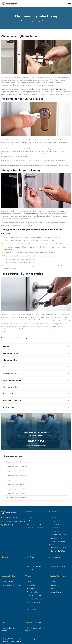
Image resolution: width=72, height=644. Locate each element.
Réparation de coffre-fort (12, 401)
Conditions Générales (16, 641)
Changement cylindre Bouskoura (16, 466)
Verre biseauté (32, 613)
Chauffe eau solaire (33, 570)
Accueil (24, 21)
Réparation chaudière (34, 566)
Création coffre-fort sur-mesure (14, 394)
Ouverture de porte (10, 374)
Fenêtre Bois (31, 589)
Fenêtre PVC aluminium (34, 596)
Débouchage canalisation (35, 528)
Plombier (30, 517)
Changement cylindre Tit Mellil (16, 484)
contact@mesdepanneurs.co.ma (36, 446)
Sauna (53, 582)
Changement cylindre (11, 360)
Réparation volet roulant (12, 380)
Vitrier (29, 582)
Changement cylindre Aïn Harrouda (17, 462)
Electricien (6, 563)
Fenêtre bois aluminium (34, 599)
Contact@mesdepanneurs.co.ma (15, 521)
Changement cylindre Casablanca (17, 471)
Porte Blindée (8, 367)
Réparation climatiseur (58, 566)
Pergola (53, 589)
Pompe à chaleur (9, 582)
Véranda (54, 585)
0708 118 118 (59, 89)
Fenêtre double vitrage (35, 606)
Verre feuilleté (32, 609)
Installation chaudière (34, 563)
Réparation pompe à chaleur (12, 585)
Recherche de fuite (33, 521)
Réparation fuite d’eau (34, 524)
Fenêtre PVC (31, 585)
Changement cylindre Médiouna (16, 475)
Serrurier (6, 347)
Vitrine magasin (56, 592)
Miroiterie (30, 616)
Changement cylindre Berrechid (16, 493)
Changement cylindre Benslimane (17, 489)
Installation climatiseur (58, 563)
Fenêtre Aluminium (33, 592)
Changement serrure (11, 353)
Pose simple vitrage (33, 602)
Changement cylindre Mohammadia (17, 480)
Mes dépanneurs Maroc (23, 639)
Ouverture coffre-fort (11, 407)
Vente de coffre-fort (11, 387)
